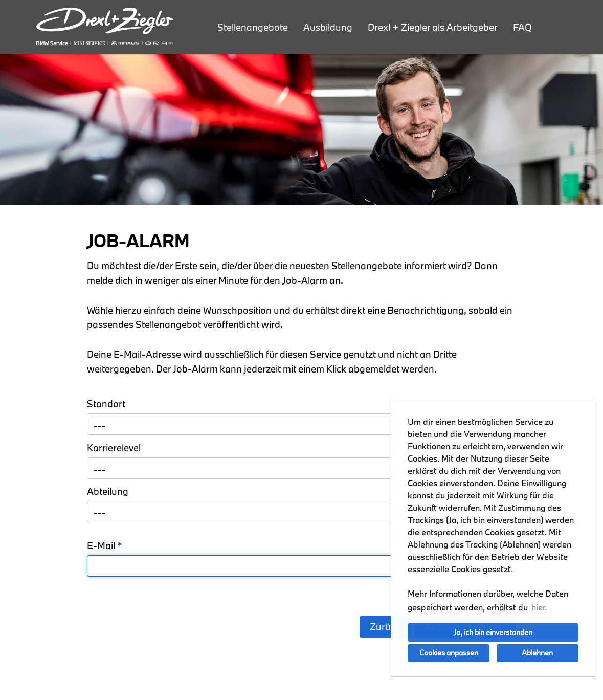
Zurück (385, 627)
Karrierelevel (114, 448)
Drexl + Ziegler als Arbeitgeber (433, 27)
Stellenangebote (253, 27)
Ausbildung (328, 27)
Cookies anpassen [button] (449, 653)
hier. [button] (539, 607)
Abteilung (108, 491)
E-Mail (105, 545)
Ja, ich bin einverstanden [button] (493, 632)
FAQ (522, 27)
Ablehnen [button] (537, 653)
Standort (106, 404)
